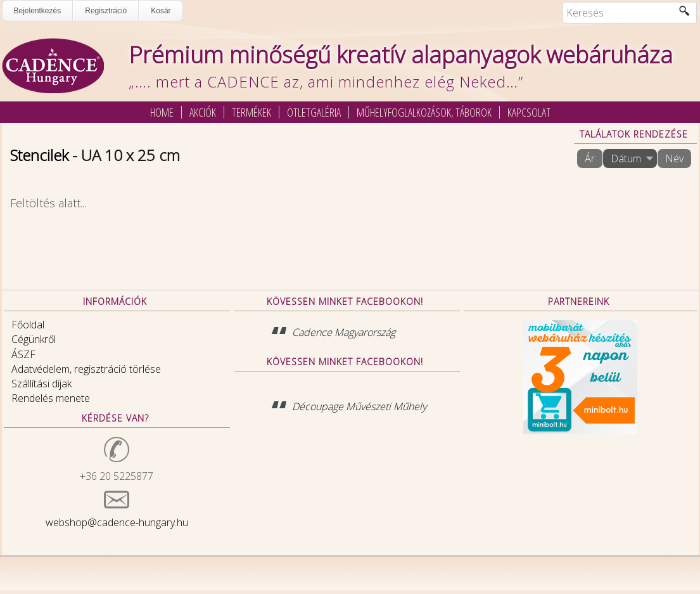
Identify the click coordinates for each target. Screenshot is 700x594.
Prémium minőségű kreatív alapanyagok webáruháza (401, 55)
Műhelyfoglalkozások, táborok (424, 112)
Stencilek (39, 155)
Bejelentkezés (38, 11)
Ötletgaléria (314, 112)
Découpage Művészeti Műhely (359, 406)
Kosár (161, 11)
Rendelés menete (51, 398)
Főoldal (28, 325)
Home (162, 112)
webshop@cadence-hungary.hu (117, 522)
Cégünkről (34, 339)
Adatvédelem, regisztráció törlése (86, 369)
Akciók (203, 112)
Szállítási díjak (41, 384)
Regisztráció (106, 11)
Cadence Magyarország (344, 332)
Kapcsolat (529, 112)
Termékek (251, 112)
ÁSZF (23, 354)
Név (674, 158)
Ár (590, 158)
